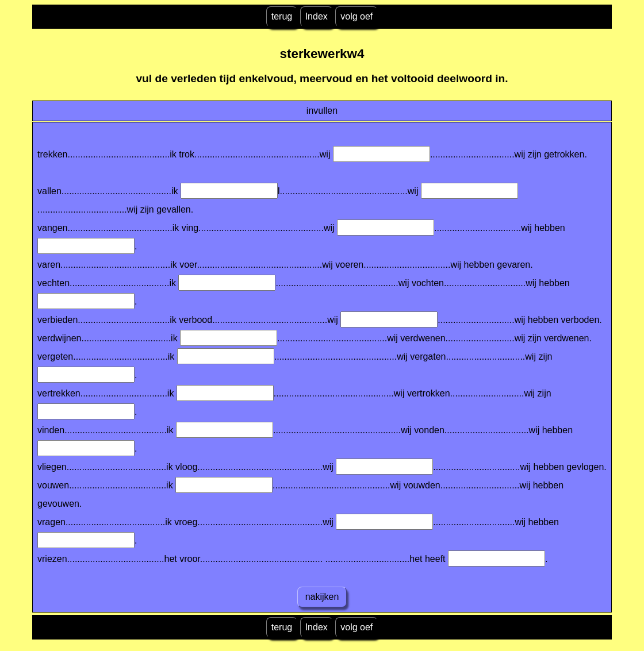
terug (282, 16)
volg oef (356, 16)
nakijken (322, 597)
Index (317, 16)
